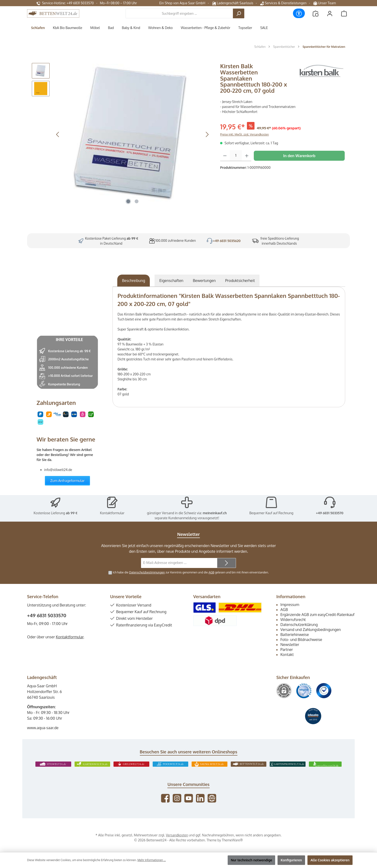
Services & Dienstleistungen (283, 3)
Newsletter (290, 645)
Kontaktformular (112, 513)
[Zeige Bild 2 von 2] (137, 201)
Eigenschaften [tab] (171, 281)
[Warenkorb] (344, 13)
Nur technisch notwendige (251, 860)
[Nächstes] (207, 134)
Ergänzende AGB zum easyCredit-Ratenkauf (317, 615)
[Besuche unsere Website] (212, 798)
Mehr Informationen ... (152, 860)
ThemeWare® (232, 840)
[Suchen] (239, 13)
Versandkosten (177, 835)
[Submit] (226, 563)
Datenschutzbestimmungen (147, 572)
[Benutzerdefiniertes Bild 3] (324, 691)
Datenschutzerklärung (299, 625)
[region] (121, 134)
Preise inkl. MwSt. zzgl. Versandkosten (244, 134)
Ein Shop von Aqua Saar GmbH (182, 3)
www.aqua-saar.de (43, 728)
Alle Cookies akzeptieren (330, 860)
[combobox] (179, 13)
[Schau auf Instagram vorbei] (177, 798)
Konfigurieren (291, 860)
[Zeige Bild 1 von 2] (128, 201)
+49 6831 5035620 (227, 241)
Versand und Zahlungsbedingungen (311, 630)
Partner (287, 650)
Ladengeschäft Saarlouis (233, 3)
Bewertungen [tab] (204, 281)
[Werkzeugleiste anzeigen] (299, 13)
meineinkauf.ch (215, 513)
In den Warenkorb (299, 156)
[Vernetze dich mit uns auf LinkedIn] (200, 798)
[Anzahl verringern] (225, 156)
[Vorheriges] (58, 134)
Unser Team (325, 3)
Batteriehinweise (295, 635)
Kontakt (287, 655)
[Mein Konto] (330, 13)
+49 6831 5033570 (330, 513)
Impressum (290, 605)
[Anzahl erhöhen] (247, 156)
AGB (211, 572)
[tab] (134, 281)
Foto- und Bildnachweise (301, 640)
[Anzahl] (236, 156)
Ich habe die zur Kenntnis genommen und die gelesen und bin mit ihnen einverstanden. (191, 572)
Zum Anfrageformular (68, 481)
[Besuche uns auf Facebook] (165, 798)
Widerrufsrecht (293, 620)
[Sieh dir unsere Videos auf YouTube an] (189, 798)
